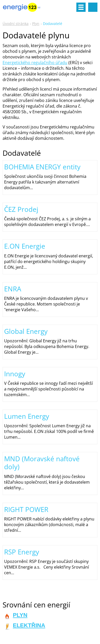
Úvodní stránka (16, 24)
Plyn (36, 24)
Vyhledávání (93, 7)
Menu (81, 7)
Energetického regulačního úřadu (35, 63)
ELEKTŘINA (29, 625)
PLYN (20, 615)
